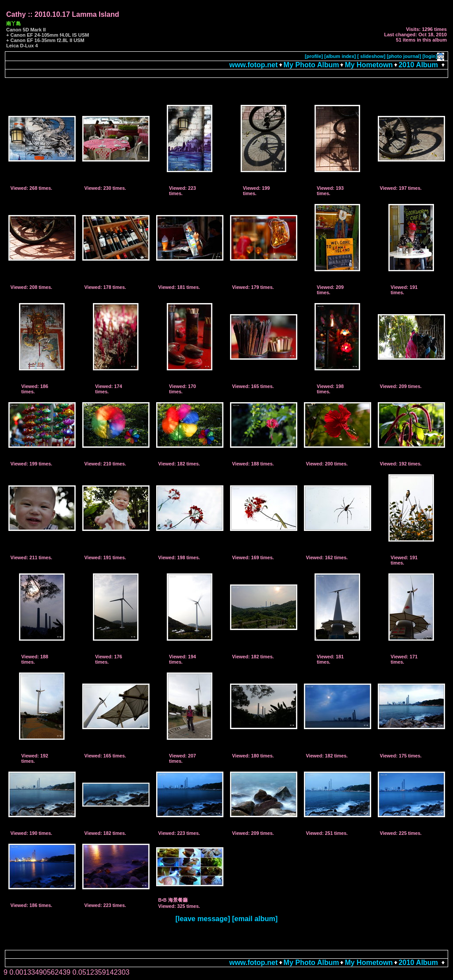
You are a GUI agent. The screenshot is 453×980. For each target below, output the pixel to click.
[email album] (255, 919)
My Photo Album (311, 65)
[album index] (340, 56)
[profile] (314, 56)
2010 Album (419, 65)
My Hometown (369, 65)
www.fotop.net (253, 65)
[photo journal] (404, 56)
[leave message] (203, 919)
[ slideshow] (372, 56)
